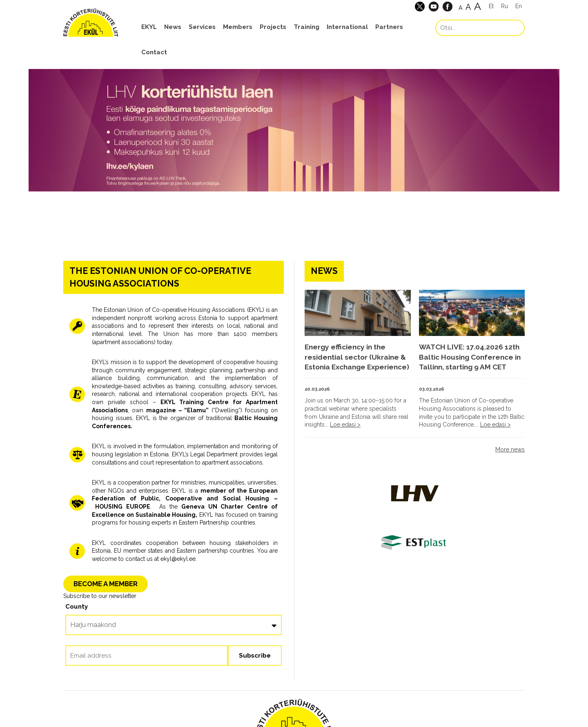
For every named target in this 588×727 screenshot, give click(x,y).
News (173, 27)
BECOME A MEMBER (106, 584)
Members (238, 27)
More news (510, 449)
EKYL (149, 27)
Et (491, 6)
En (519, 6)
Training (306, 27)
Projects (273, 27)
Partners (389, 27)
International (347, 27)
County (77, 607)
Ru (504, 6)
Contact (154, 52)
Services (202, 27)
